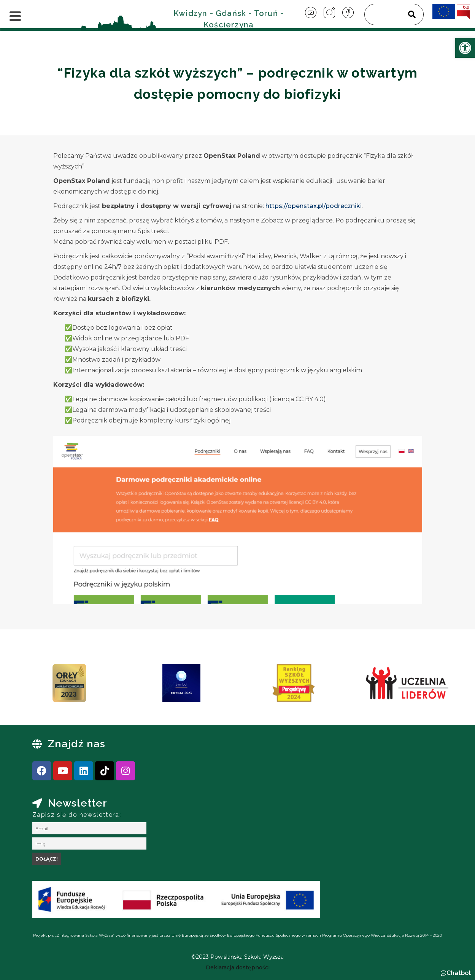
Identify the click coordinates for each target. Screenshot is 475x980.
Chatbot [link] (459, 973)
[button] (456, 973)
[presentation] (40, 686)
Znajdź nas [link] (77, 744)
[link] (465, 48)
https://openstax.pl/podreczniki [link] (314, 206)
